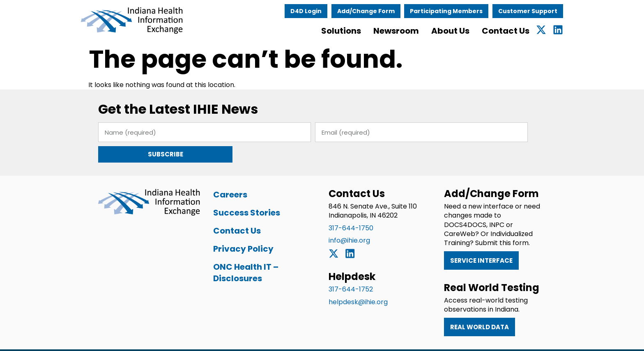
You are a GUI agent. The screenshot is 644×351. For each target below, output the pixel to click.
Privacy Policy (238, 228)
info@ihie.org (349, 220)
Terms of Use (377, 340)
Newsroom (409, 31)
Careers (225, 174)
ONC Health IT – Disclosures (241, 252)
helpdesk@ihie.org (358, 281)
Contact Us (518, 31)
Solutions (354, 31)
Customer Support (540, 11)
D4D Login (319, 11)
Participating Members (459, 11)
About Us (463, 31)
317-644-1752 (351, 269)
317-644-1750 (351, 208)
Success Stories (242, 192)
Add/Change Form (379, 11)
